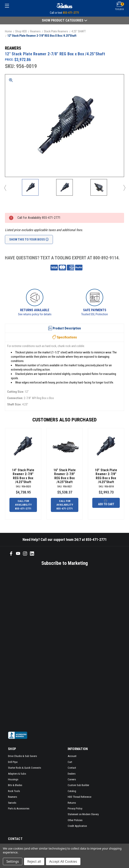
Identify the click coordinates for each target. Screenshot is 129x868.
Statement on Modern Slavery (83, 814)
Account (72, 756)
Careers (72, 779)
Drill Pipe (13, 762)
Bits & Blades (15, 785)
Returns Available (35, 310)
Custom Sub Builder (78, 785)
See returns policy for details (35, 314)
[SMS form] (59, 648)
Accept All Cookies (63, 861)
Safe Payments (95, 310)
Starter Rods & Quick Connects (25, 768)
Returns (72, 803)
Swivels (12, 803)
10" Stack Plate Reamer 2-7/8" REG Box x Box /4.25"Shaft (106, 476)
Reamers (13, 797)
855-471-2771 (71, 13)
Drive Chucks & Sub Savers (22, 756)
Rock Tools (14, 791)
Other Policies (75, 820)
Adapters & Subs (17, 774)
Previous (5, 188)
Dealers (72, 774)
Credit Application (77, 826)
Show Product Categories (65, 20)
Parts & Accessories (19, 808)
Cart (70, 762)
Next (124, 188)
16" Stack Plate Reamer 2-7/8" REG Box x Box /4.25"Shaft (65, 476)
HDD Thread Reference (79, 797)
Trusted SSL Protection (95, 314)
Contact (72, 768)
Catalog (72, 791)
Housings (13, 779)
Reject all (34, 861)
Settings (13, 861)
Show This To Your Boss (29, 239)
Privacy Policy (75, 808)
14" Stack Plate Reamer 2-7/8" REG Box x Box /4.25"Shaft (23, 476)
